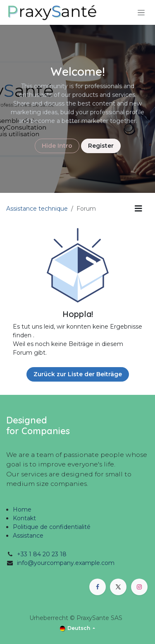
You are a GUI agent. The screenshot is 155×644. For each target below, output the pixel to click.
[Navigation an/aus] (141, 12)
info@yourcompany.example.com (66, 563)
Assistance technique (37, 209)
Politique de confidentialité (52, 527)
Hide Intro (57, 146)
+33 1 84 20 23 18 (42, 554)
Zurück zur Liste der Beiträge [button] (78, 374)
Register (101, 146)
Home (22, 509)
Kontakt (24, 518)
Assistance (28, 536)
